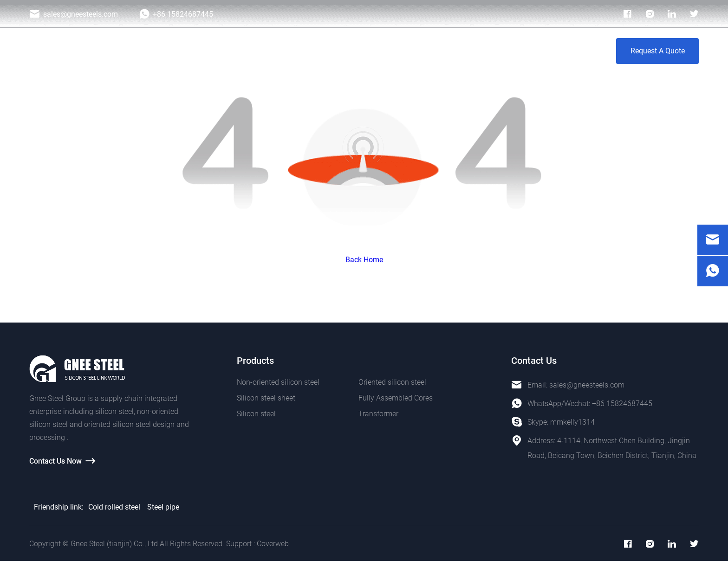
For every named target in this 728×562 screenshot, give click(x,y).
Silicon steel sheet (266, 398)
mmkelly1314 (572, 422)
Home (240, 51)
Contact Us (574, 51)
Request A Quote (658, 51)
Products (285, 51)
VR (531, 51)
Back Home (364, 260)
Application (339, 51)
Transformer (378, 414)
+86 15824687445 (622, 404)
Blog (448, 51)
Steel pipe (163, 507)
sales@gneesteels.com (587, 385)
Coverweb (273, 544)
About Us (491, 51)
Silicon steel (256, 414)
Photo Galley (399, 51)
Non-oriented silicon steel (278, 382)
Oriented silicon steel (392, 382)
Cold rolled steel (114, 507)
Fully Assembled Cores (396, 398)
